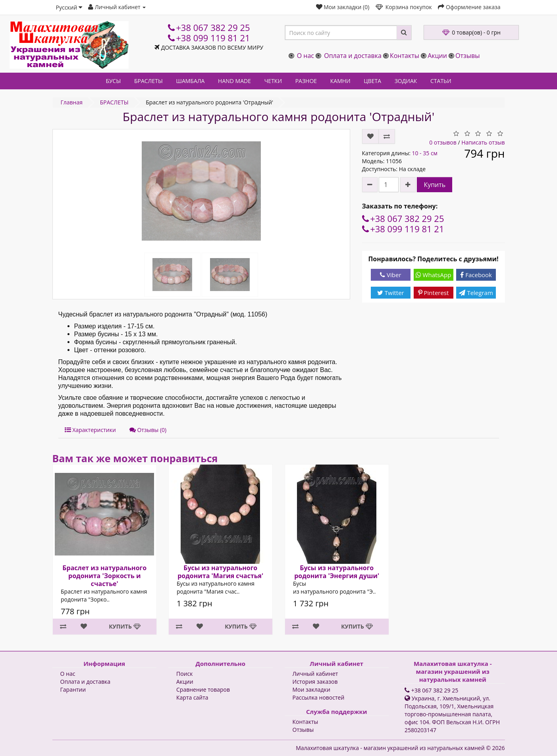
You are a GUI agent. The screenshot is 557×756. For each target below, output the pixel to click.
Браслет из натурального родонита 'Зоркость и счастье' (104, 576)
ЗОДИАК (406, 81)
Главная (72, 102)
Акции (437, 56)
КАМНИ (340, 81)
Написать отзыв (483, 142)
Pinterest (434, 293)
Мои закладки (311, 689)
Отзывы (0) (148, 430)
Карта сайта (192, 697)
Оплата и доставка (353, 56)
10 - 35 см (424, 153)
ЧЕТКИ (273, 81)
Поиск (184, 674)
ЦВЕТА (372, 81)
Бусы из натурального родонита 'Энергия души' (337, 572)
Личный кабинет (315, 674)
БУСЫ (113, 81)
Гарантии (73, 689)
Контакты (405, 56)
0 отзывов (443, 142)
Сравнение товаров (203, 689)
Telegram (476, 293)
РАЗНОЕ (306, 81)
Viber (390, 275)
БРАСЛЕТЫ (148, 81)
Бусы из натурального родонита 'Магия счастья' (220, 572)
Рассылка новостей (319, 697)
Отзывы (467, 56)
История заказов (315, 682)
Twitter (391, 293)
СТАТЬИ (441, 81)
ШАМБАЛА (190, 81)
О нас (305, 56)
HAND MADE (234, 81)
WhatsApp (434, 275)
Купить (435, 185)
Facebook (476, 275)
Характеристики (90, 430)
